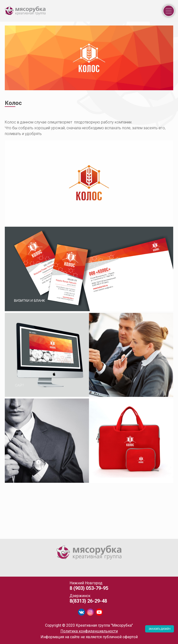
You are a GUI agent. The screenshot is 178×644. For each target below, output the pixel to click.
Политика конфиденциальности (89, 631)
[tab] (5, 536)
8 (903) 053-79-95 (89, 588)
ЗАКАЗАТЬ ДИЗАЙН (160, 629)
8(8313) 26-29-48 (88, 601)
